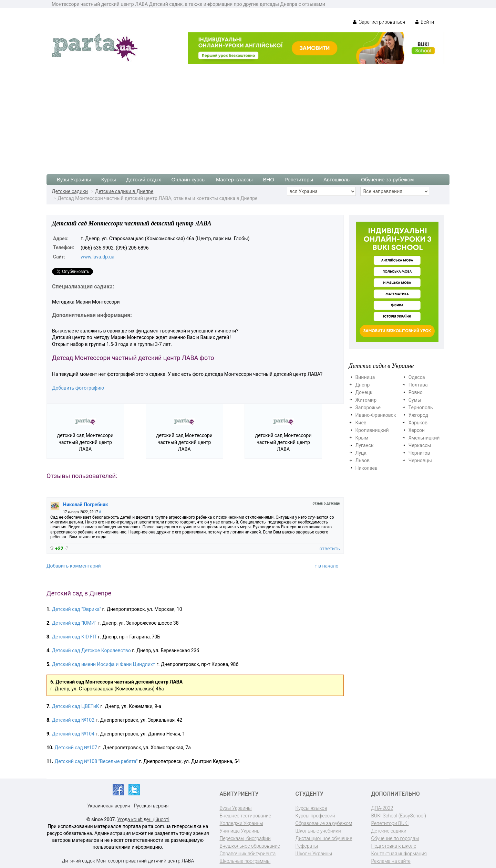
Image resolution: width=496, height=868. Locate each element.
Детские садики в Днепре (124, 191)
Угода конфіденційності (143, 819)
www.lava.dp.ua (97, 257)
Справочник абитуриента (248, 854)
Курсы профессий (315, 816)
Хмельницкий (424, 438)
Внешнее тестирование (246, 816)
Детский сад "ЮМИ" (74, 623)
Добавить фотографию (78, 388)
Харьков (418, 423)
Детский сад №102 (73, 720)
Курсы (109, 179)
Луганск (365, 445)
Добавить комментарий (74, 566)
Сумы (415, 400)
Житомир (366, 400)
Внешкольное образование (250, 846)
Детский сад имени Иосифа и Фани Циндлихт (104, 664)
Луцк (361, 453)
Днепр (363, 385)
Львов (363, 461)
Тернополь (421, 407)
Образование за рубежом (324, 823)
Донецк (364, 392)
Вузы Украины (74, 179)
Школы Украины (314, 854)
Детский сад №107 (76, 748)
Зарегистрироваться (379, 22)
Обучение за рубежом (387, 179)
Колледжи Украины (241, 823)
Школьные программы (245, 861)
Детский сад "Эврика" (77, 609)
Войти (425, 22)
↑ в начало (327, 566)
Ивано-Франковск (376, 415)
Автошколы (337, 179)
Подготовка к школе (394, 846)
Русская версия (151, 806)
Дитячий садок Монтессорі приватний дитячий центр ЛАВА (128, 861)
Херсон (417, 430)
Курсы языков (311, 808)
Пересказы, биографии (245, 838)
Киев (361, 423)
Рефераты (307, 846)
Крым (362, 438)
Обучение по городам (395, 838)
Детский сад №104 (73, 734)
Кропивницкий (372, 430)
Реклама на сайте (391, 861)
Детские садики (70, 191)
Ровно (416, 392)
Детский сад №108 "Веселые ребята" (96, 761)
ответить (329, 549)
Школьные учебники (318, 831)
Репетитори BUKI (390, 823)
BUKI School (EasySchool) (399, 816)
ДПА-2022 (382, 808)
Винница (365, 377)
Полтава (418, 385)
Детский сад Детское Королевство (91, 650)
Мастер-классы (234, 179)
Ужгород (418, 415)
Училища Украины (240, 831)
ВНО (268, 179)
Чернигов (419, 453)
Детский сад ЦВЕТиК (76, 706)
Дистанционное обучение (324, 838)
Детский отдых (143, 179)
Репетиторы (299, 179)
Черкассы (420, 445)
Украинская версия (109, 806)
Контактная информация (399, 854)
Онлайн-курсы (189, 179)
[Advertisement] (248, 116)
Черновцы (420, 461)
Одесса (417, 377)
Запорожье (368, 407)
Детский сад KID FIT (74, 637)
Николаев (367, 468)
